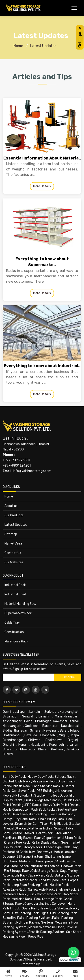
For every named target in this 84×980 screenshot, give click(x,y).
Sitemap (11, 534)
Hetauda (31, 735)
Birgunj (73, 740)
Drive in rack (67, 781)
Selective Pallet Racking (29, 814)
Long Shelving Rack (46, 786)
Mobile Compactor (16, 810)
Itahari (73, 745)
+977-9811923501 (16, 460)
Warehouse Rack (16, 641)
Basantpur (50, 726)
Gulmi (7, 712)
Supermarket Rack (18, 613)
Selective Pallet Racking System (26, 918)
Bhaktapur (28, 749)
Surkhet (50, 712)
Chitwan (34, 740)
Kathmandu (13, 735)
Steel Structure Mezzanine (40, 866)
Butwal (8, 754)
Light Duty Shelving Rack (59, 913)
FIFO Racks (33, 805)
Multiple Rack (59, 885)
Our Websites (14, 562)
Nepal (22, 745)
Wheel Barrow (65, 861)
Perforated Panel (24, 880)
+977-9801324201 (17, 466)
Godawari (32, 726)
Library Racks (32, 847)
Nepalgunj (38, 745)
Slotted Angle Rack (17, 781)
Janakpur (72, 749)
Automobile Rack (15, 876)
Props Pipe (36, 937)
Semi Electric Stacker (18, 833)
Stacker (40, 796)
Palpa (28, 721)
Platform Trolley (40, 828)
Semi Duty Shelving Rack (21, 913)
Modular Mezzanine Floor (46, 927)
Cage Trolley (69, 871)
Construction (14, 632)
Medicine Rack (22, 899)
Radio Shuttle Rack (17, 786)
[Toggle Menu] (74, 8)
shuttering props (41, 861)
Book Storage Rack (48, 899)
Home (18, 46)
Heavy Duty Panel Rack (19, 819)
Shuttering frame (58, 857)
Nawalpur (50, 731)
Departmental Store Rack (62, 838)
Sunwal (27, 716)
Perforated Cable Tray (19, 852)
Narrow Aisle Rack (41, 890)
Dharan (43, 749)
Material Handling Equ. (20, 604)
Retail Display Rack (45, 843)
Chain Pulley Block (51, 819)
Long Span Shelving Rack (30, 885)
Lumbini (35, 712)
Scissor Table (64, 828)
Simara (35, 731)
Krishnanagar (12, 721)
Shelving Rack (66, 890)
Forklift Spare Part (53, 880)
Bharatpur (10, 749)
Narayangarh (12, 726)
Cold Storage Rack (45, 871)
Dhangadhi (48, 735)
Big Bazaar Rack (30, 838)
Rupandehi (57, 745)
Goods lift (67, 796)
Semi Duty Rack (14, 777)
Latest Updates (43, 46)
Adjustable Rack (14, 890)
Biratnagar (43, 721)
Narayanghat (69, 712)
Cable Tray (12, 623)
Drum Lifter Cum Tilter (32, 824)
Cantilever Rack (23, 791)
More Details (42, 186)
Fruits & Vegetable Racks (43, 800)
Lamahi (44, 716)
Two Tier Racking (61, 814)
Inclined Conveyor (53, 904)
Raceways (44, 852)
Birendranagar (13, 740)
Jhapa (74, 735)
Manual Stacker (15, 828)
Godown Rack (71, 866)
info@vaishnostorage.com (32, 471)
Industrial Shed (15, 594)
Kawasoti (60, 721)
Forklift (27, 796)
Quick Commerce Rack (45, 894)
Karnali (74, 721)
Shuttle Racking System (46, 932)
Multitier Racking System (35, 923)
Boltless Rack (64, 777)
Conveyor (31, 904)
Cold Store (10, 866)
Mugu (63, 735)
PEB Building (46, 791)
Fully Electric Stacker (65, 824)
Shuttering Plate (15, 861)
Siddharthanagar (15, 731)
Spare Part (30, 908)
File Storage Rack (17, 871)
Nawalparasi (70, 726)
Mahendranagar (66, 716)
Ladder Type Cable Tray (61, 847)
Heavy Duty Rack (40, 777)
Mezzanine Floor (44, 781)
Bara (63, 731)
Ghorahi (8, 745)
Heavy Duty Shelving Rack (59, 908)
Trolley (53, 796)
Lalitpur (20, 712)
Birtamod (10, 716)
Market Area (13, 544)
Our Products (14, 515)
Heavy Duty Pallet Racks (61, 805)
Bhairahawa (54, 740)
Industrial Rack (15, 585)
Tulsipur (75, 731)
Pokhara (57, 749)
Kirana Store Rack (17, 843)
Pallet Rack (44, 833)
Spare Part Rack (41, 876)
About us (11, 506)
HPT (16, 796)
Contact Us (13, 553)
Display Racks (13, 800)
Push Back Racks (43, 810)
